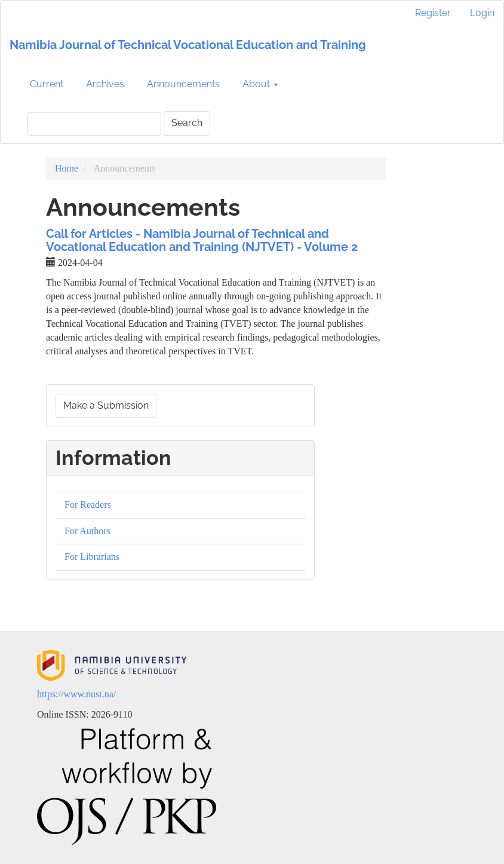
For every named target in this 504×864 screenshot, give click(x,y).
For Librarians (92, 557)
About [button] (260, 84)
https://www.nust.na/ (76, 694)
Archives (105, 84)
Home (67, 168)
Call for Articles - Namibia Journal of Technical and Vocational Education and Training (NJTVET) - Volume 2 (202, 240)
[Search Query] (94, 124)
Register (433, 13)
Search (187, 123)
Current (47, 84)
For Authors (87, 531)
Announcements (183, 84)
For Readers (88, 505)
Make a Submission (106, 405)
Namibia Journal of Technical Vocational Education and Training (188, 45)
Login (482, 13)
